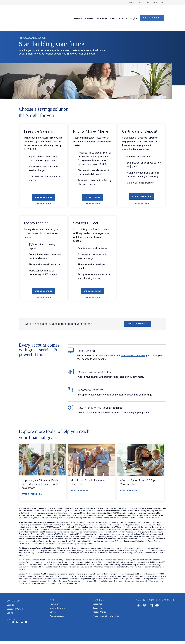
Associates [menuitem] (97, 589)
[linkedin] (22, 604)
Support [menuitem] (10, 590)
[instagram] (17, 604)
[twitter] (13, 604)
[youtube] (26, 604)
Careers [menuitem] (53, 595)
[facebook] (9, 604)
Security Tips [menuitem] (98, 592)
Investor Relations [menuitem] (57, 592)
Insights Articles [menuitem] (99, 595)
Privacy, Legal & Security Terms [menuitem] (106, 598)
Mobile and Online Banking (135, 341)
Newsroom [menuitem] (54, 589)
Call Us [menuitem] (10, 596)
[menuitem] (130, 2)
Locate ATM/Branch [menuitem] (15, 593)
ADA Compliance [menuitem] (57, 598)
